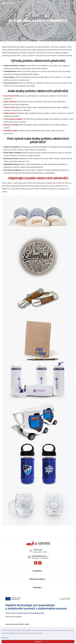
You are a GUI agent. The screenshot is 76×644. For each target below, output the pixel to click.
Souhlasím (38, 642)
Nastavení (5, 638)
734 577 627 (38, 550)
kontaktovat (60, 183)
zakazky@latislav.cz (39, 556)
